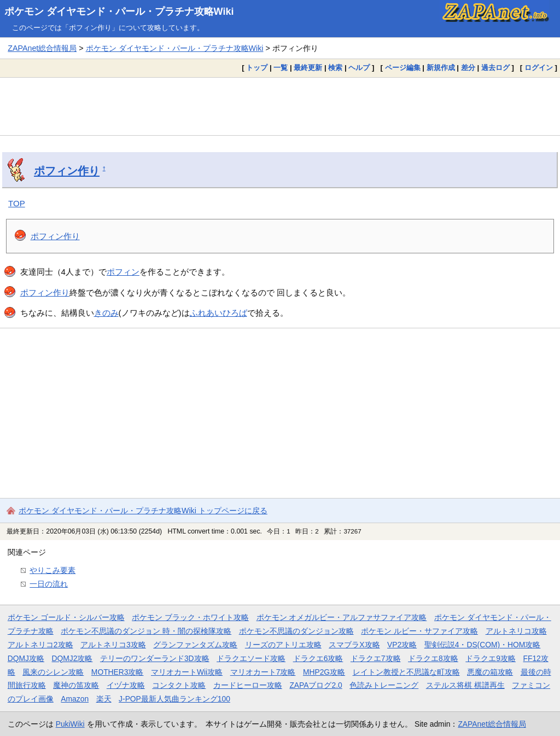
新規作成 (441, 68)
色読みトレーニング (384, 685)
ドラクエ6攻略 (318, 658)
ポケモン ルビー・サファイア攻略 (419, 631)
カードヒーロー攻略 (248, 685)
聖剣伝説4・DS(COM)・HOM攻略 (483, 645)
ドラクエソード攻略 (251, 658)
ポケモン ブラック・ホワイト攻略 (190, 617)
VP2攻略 (402, 645)
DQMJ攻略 (26, 658)
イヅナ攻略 (126, 685)
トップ (257, 68)
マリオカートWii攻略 (187, 672)
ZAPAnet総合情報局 (42, 48)
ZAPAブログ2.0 (316, 685)
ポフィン (123, 272)
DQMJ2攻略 (72, 658)
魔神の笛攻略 (76, 685)
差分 (468, 68)
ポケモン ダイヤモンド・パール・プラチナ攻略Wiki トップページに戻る (143, 511)
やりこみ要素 (52, 570)
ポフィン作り (67, 171)
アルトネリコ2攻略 (40, 645)
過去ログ (495, 68)
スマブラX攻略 (354, 645)
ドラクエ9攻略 (491, 658)
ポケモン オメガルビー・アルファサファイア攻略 (342, 617)
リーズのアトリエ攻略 (283, 645)
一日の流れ (49, 584)
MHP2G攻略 (324, 672)
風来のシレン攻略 (53, 672)
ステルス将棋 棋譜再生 (465, 685)
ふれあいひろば (218, 313)
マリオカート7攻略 (263, 672)
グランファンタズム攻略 (195, 645)
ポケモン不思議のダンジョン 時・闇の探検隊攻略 (146, 631)
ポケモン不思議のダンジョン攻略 (296, 631)
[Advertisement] (280, 106)
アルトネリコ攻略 (516, 631)
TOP (17, 203)
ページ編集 (403, 68)
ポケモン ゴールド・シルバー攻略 (66, 617)
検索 (335, 68)
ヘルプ (359, 68)
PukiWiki (70, 724)
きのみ (106, 313)
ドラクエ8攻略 (433, 658)
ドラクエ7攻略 (376, 658)
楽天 (104, 699)
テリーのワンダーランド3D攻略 (155, 658)
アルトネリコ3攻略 (113, 645)
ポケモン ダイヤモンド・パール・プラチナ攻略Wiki (119, 11)
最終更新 (308, 68)
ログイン (539, 68)
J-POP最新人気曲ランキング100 (174, 699)
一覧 (281, 68)
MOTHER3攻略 (118, 672)
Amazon (75, 699)
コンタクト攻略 (179, 685)
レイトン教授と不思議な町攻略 (406, 672)
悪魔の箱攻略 (490, 672)
